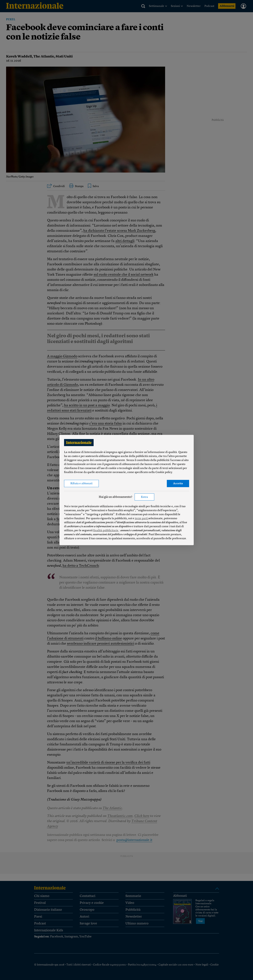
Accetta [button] (178, 484)
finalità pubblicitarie (106, 531)
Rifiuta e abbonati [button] (81, 484)
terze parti (142, 519)
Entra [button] (144, 497)
